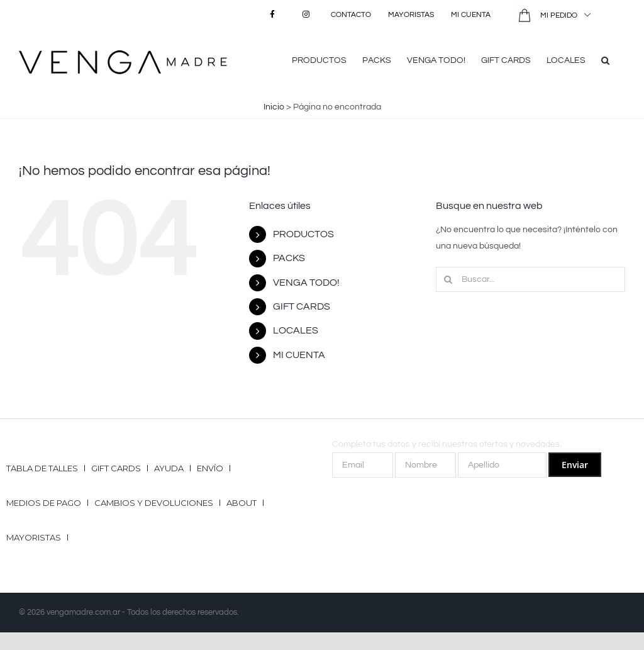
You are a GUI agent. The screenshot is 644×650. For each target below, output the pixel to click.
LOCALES (296, 330)
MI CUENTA (299, 355)
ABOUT (241, 503)
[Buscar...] (530, 279)
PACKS (289, 258)
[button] (605, 59)
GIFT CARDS (302, 306)
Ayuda (169, 468)
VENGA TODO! (306, 283)
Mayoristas (34, 537)
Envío (210, 468)
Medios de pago (44, 503)
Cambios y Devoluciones (154, 503)
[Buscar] (448, 279)
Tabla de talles (42, 468)
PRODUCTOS (303, 234)
